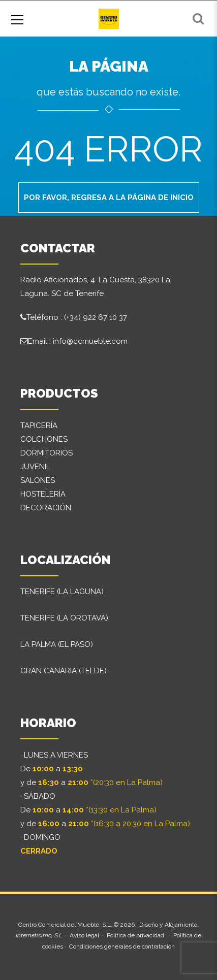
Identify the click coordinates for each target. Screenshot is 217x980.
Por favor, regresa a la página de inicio (109, 198)
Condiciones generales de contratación (122, 946)
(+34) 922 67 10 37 (96, 317)
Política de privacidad (135, 935)
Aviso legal (84, 935)
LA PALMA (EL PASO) (57, 644)
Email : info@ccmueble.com (78, 341)
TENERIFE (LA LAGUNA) (62, 592)
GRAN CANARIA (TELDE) (64, 671)
